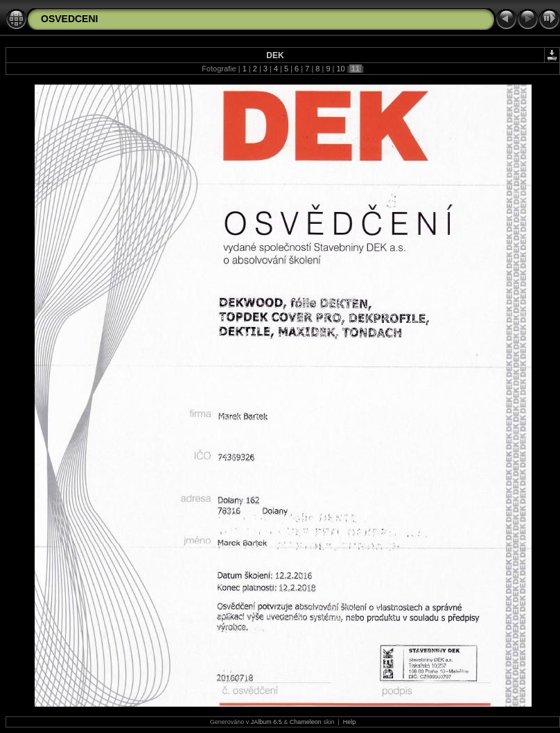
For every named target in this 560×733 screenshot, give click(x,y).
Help (350, 722)
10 (340, 69)
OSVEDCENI (69, 19)
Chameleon (306, 722)
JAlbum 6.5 (266, 722)
